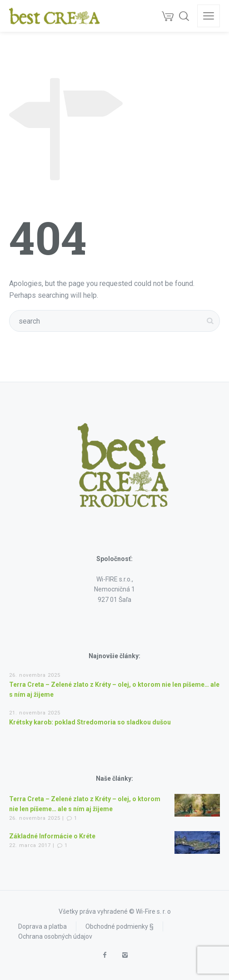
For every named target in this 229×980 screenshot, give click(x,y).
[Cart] (168, 16)
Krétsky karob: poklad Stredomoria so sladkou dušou (90, 722)
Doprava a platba (42, 926)
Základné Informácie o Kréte (52, 836)
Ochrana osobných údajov (55, 936)
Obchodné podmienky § (119, 926)
